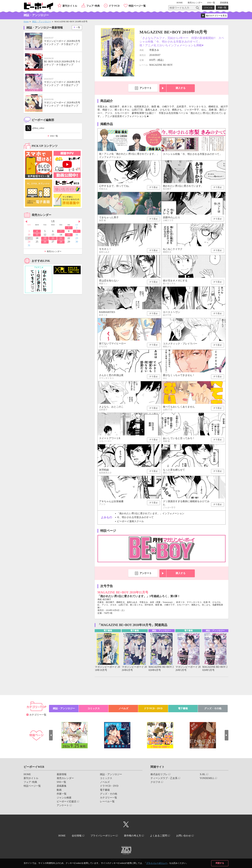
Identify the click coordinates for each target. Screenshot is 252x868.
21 (61, 238)
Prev (26, 222)
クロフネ (155, 782)
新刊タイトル (70, 6)
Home (26, 22)
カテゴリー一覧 (38, 715)
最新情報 (62, 774)
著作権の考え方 (132, 836)
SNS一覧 (211, 3)
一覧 (78, 27)
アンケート (146, 88)
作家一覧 (222, 8)
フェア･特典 (93, 6)
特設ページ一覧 (137, 6)
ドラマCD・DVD (153, 708)
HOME (180, 3)
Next (79, 222)
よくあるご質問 (159, 836)
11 (37, 235)
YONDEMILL (207, 778)
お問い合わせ (184, 836)
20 (53, 238)
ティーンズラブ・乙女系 (164, 778)
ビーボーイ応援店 (66, 802)
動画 (59, 790)
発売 (195, 3)
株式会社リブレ (159, 774)
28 (61, 242)
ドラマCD (114, 6)
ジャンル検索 (64, 798)
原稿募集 (224, 3)
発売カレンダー (54, 251)
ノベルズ (123, 708)
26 (45, 242)
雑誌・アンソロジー (42, 22)
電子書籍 (183, 708)
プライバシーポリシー (157, 863)
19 (45, 238)
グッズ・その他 (213, 708)
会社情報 (76, 836)
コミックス (94, 708)
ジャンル (208, 8)
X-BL (203, 774)
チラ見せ (153, 187)
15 (69, 235)
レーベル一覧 (107, 802)
